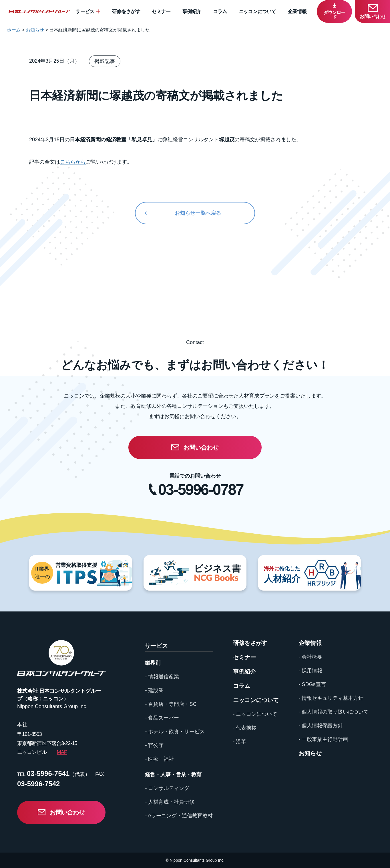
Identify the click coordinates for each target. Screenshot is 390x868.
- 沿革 (240, 742)
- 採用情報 (311, 671)
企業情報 (297, 12)
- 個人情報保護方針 (321, 726)
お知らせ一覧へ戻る (198, 213)
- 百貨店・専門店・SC (171, 704)
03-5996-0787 (201, 489)
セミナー (161, 12)
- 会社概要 (311, 657)
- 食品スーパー (162, 718)
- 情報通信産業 (162, 677)
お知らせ (310, 753)
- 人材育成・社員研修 (170, 802)
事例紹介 (192, 12)
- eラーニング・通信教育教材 (179, 816)
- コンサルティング (167, 788)
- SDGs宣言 (312, 684)
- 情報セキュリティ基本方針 (331, 698)
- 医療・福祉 (159, 759)
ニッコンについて (257, 12)
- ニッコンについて (255, 714)
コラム (220, 12)
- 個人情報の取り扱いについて (334, 712)
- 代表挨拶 (245, 728)
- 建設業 (154, 690)
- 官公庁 (154, 745)
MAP (62, 752)
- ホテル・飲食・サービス (175, 732)
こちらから (73, 162)
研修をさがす (126, 12)
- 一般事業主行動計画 (324, 739)
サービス (85, 12)
